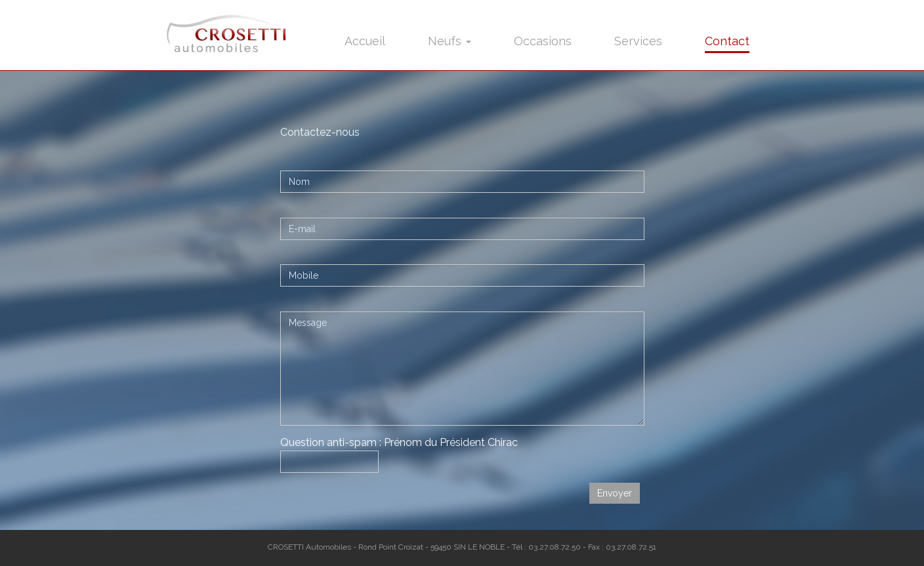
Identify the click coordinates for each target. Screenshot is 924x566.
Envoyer (615, 493)
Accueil (365, 41)
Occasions (543, 41)
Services (638, 41)
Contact (727, 41)
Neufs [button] (450, 41)
